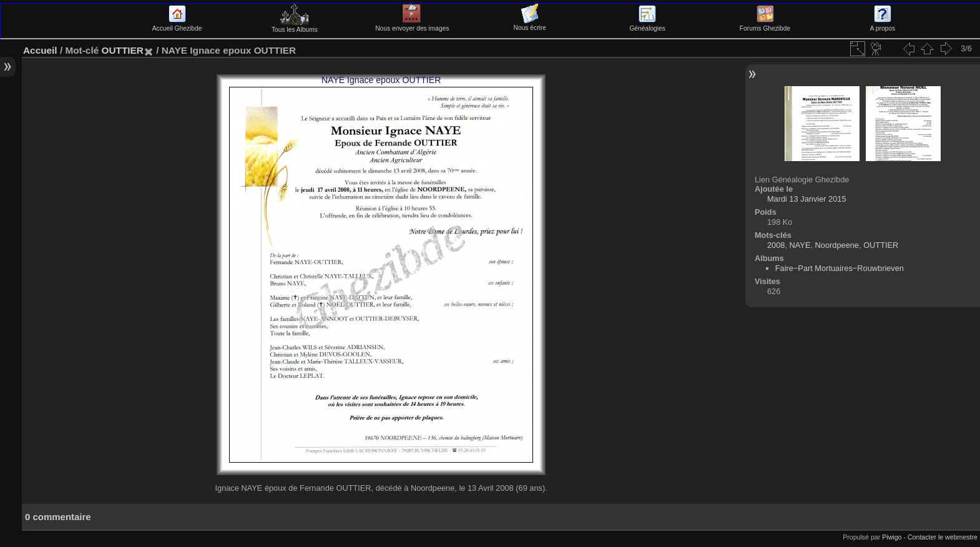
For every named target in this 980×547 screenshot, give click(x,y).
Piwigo (892, 537)
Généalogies (647, 25)
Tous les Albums (295, 26)
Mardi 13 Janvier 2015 (807, 199)
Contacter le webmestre (943, 537)
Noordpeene (837, 245)
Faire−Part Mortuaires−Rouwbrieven (840, 268)
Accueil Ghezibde (177, 25)
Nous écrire (530, 24)
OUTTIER (122, 50)
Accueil (40, 50)
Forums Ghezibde (765, 25)
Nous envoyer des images (412, 25)
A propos (883, 25)
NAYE (800, 245)
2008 (776, 245)
